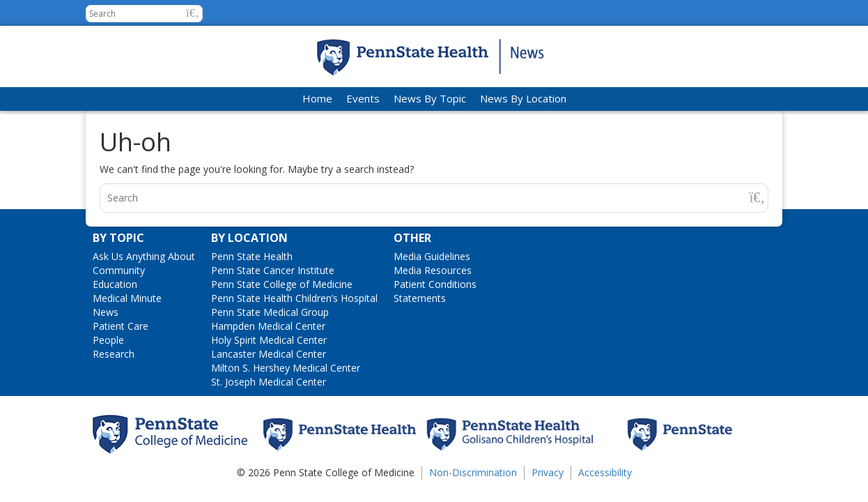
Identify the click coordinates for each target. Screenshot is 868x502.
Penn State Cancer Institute (273, 270)
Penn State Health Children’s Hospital (294, 298)
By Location (249, 238)
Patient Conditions (435, 284)
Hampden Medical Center (268, 326)
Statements (420, 298)
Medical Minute (127, 298)
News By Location (523, 98)
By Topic (118, 238)
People (108, 340)
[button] (193, 13)
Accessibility (605, 472)
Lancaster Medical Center (269, 354)
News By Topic (430, 98)
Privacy (548, 472)
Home (317, 98)
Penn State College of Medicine (282, 284)
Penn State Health (252, 256)
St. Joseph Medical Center (269, 382)
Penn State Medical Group (270, 312)
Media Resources (433, 270)
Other (412, 238)
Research (114, 354)
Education (115, 284)
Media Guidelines (432, 256)
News (106, 312)
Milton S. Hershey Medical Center (286, 368)
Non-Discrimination (473, 472)
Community (119, 270)
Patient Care (121, 326)
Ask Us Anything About (144, 256)
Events (363, 98)
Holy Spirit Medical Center (269, 340)
